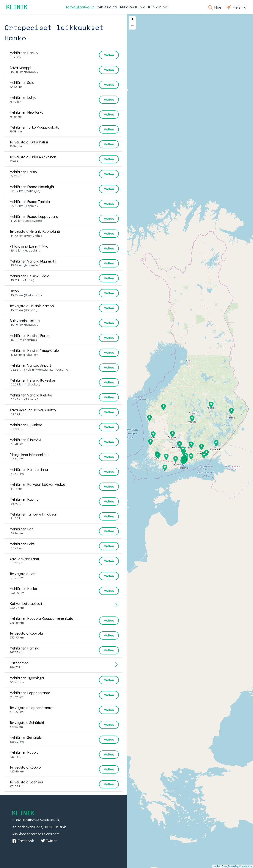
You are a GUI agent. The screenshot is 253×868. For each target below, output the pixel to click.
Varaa (109, 55)
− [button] (132, 26)
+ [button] (132, 20)
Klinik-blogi (158, 7)
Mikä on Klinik (132, 7)
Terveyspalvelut (80, 7)
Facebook (23, 841)
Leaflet (216, 866)
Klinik (17, 7)
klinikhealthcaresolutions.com (36, 834)
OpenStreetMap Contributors (237, 866)
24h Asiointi (107, 7)
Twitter (49, 841)
